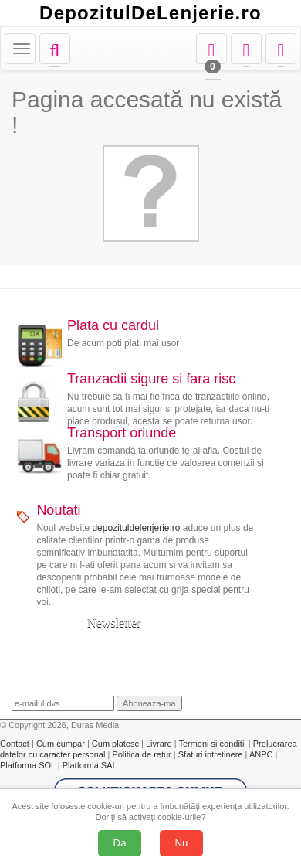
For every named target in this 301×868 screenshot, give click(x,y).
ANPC (261, 754)
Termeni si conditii (213, 744)
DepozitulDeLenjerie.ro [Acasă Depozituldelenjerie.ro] (150, 13)
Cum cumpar (62, 744)
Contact (16, 744)
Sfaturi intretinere (212, 754)
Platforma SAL (90, 765)
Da (120, 843)
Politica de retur (142, 754)
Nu (182, 843)
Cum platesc (117, 744)
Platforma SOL (28, 765)
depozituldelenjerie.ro (136, 528)
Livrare (160, 744)
